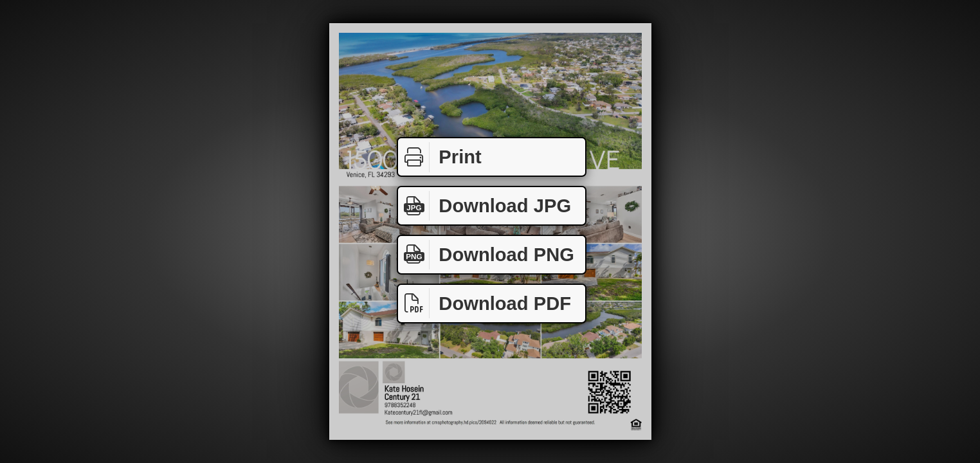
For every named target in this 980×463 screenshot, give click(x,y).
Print (440, 157)
